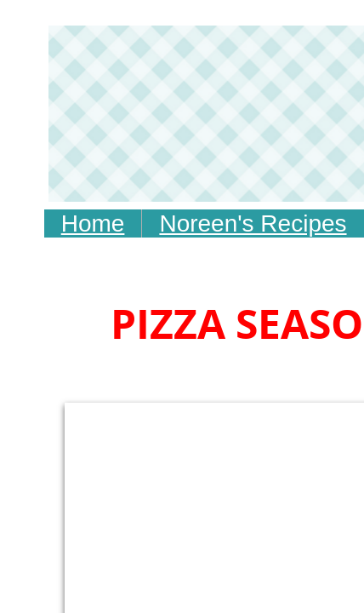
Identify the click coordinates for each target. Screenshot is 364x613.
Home (93, 223)
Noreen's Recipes (253, 223)
